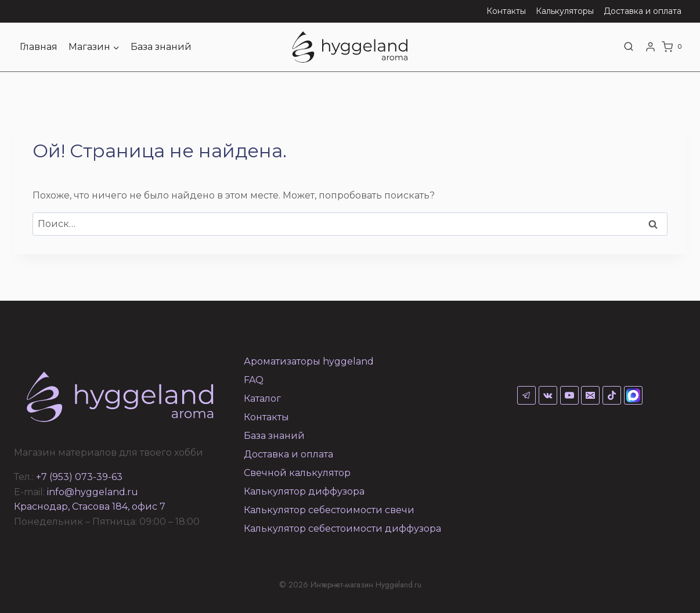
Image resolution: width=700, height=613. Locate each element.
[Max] (633, 395)
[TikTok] (612, 395)
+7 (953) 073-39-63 (79, 477)
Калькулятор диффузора (304, 491)
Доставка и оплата (643, 11)
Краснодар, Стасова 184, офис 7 (90, 506)
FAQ (254, 380)
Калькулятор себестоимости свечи (329, 510)
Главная (39, 47)
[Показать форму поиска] (629, 47)
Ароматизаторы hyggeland (309, 361)
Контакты (506, 11)
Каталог (262, 399)
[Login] (650, 47)
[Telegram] (526, 395)
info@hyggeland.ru (93, 492)
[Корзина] (674, 47)
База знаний (161, 47)
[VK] (548, 395)
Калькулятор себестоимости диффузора (342, 529)
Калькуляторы (565, 11)
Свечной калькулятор (297, 473)
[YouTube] (569, 395)
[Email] (590, 395)
